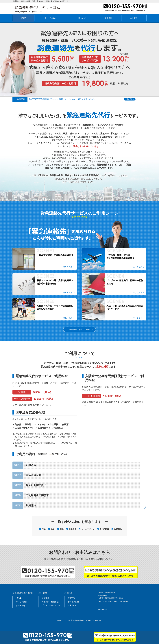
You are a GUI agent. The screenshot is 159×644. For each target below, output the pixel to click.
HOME (23, 18)
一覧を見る (131, 99)
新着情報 (108, 18)
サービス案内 (51, 18)
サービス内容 (73, 605)
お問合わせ (81, 18)
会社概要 (134, 18)
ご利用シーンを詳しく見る (78, 332)
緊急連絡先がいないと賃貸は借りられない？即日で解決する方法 (73, 99)
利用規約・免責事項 (50, 605)
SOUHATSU (102, 613)
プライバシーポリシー (51, 609)
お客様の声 (72, 609)
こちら (50, 457)
